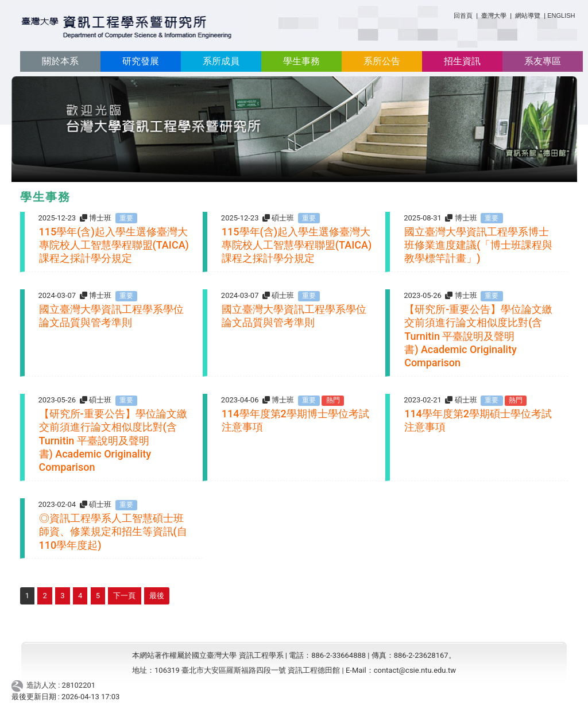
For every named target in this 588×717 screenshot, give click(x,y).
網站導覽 (528, 15)
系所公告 (382, 61)
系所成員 (221, 61)
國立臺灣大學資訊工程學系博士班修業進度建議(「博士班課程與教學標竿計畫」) (478, 245)
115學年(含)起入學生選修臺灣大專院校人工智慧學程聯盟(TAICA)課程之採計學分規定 (114, 245)
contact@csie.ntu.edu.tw (415, 670)
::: (449, 13)
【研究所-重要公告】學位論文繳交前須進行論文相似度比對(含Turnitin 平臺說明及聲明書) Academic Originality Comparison (478, 336)
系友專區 (543, 61)
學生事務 (301, 61)
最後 (157, 596)
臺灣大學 (495, 15)
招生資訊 (462, 61)
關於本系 (60, 61)
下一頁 (124, 596)
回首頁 (463, 15)
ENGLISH (561, 15)
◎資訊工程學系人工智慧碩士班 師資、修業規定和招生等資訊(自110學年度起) (113, 532)
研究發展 (141, 61)
